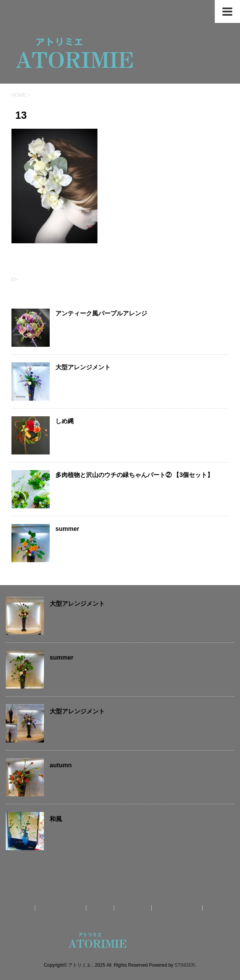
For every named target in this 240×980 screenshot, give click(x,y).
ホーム (24, 907)
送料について (134, 907)
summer (67, 529)
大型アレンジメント (83, 367)
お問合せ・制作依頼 (178, 907)
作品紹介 (101, 907)
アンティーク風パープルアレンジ (101, 313)
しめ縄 (65, 421)
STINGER (184, 965)
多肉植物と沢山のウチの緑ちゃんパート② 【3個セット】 (134, 475)
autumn (61, 765)
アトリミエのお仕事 (62, 907)
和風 (56, 819)
